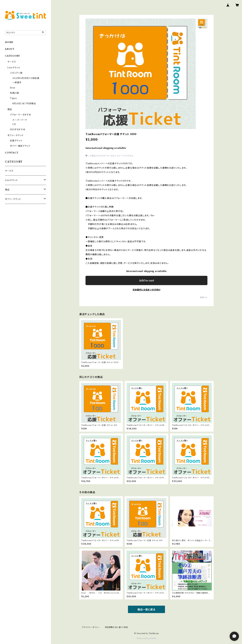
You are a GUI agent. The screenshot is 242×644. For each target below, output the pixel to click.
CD (14, 124)
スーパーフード (20, 120)
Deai (14, 88)
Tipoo (13, 98)
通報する (204, 297)
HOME (9, 42)
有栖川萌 (14, 93)
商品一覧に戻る (146, 610)
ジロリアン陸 (16, 73)
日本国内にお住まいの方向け (146, 290)
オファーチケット (15, 135)
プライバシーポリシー (91, 627)
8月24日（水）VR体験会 (24, 103)
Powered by (147, 638)
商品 (10, 109)
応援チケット (16, 141)
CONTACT (12, 153)
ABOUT (10, 49)
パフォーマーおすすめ (21, 115)
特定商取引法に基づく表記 (117, 627)
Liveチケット (14, 68)
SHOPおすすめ (18, 129)
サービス (12, 62)
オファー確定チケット (20, 146)
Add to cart (147, 280)
